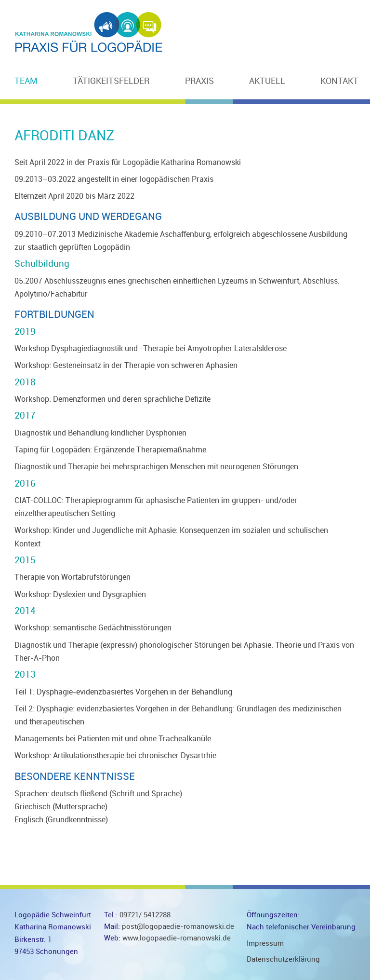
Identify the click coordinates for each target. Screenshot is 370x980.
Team (26, 81)
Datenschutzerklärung (283, 959)
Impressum (265, 943)
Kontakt (339, 81)
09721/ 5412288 (144, 915)
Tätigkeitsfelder (111, 81)
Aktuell (267, 81)
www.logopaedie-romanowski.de (177, 938)
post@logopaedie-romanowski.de (178, 926)
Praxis (199, 81)
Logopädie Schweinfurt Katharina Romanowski (89, 32)
